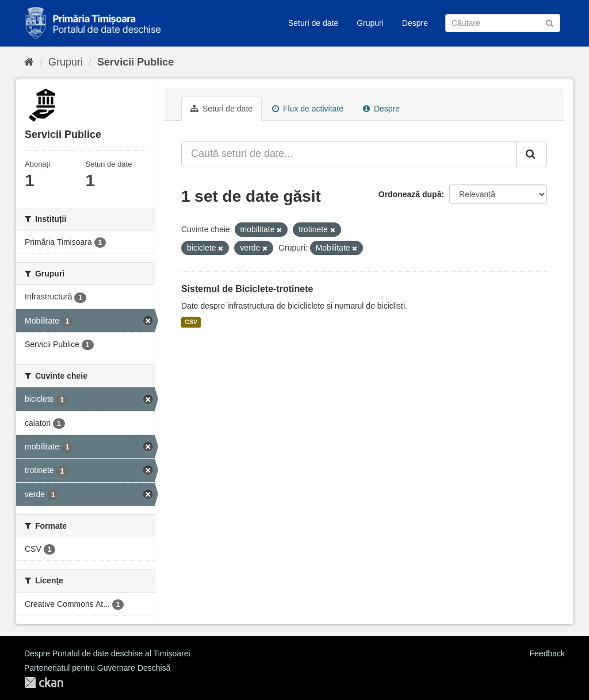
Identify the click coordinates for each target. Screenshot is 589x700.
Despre (415, 23)
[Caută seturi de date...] (349, 154)
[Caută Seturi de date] (503, 23)
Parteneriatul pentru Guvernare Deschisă (97, 668)
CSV (191, 322)
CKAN (44, 682)
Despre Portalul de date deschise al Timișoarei (107, 653)
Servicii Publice (135, 62)
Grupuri (370, 23)
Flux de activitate (308, 109)
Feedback (547, 653)
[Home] (29, 62)
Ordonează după (410, 194)
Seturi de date (313, 23)
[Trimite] (550, 22)
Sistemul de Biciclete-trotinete (247, 289)
